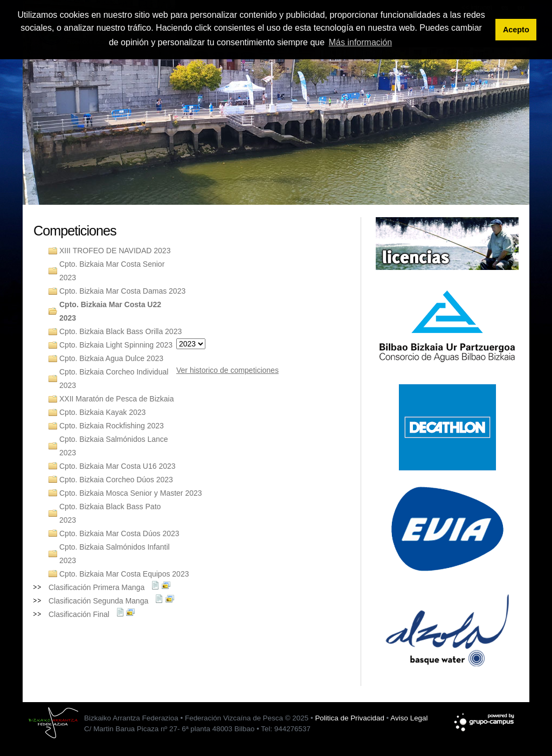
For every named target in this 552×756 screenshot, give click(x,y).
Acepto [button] (516, 30)
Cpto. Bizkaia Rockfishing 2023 (112, 426)
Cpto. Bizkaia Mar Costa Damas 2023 (122, 291)
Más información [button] (360, 42)
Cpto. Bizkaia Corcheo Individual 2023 (114, 379)
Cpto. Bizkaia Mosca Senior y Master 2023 (131, 493)
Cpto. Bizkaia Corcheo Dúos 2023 (116, 480)
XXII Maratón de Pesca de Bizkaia (116, 399)
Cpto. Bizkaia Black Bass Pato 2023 (110, 513)
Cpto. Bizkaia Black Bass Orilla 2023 (120, 331)
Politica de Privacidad (349, 718)
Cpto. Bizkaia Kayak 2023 (102, 412)
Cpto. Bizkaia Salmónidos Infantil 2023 (115, 554)
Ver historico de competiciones (227, 370)
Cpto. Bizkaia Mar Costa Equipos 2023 (124, 574)
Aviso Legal (409, 718)
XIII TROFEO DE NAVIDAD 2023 (115, 251)
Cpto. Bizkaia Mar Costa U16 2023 (118, 466)
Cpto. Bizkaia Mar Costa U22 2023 (110, 311)
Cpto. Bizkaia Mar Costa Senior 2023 (112, 271)
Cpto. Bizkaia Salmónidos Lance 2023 (114, 446)
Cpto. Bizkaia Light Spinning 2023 (116, 345)
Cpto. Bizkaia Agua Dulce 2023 (111, 358)
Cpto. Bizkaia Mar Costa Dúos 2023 (119, 533)
